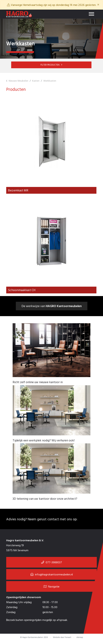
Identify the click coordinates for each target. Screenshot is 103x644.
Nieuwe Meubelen (18, 81)
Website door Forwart (62, 638)
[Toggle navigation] (91, 14)
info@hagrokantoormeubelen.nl (54, 575)
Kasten (36, 81)
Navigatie (51, 587)
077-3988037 (54, 563)
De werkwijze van (51, 306)
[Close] (98, 4)
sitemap (80, 638)
